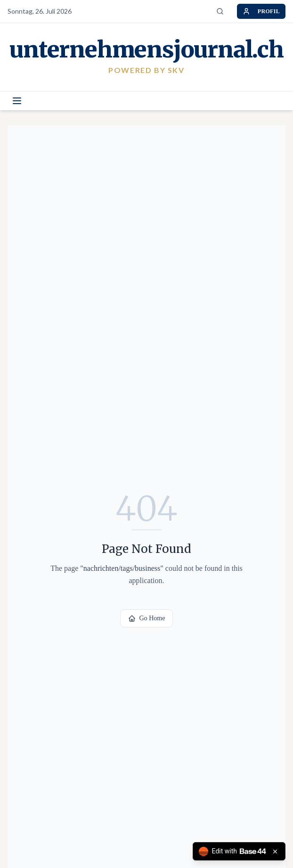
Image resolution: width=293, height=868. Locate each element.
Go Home (147, 618)
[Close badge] (275, 852)
